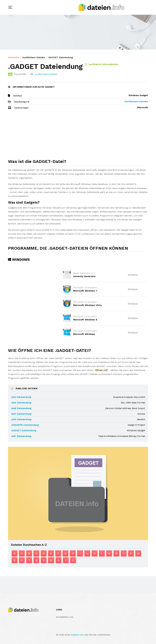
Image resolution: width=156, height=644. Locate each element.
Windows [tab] (19, 260)
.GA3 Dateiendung (21, 397)
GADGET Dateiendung (61, 57)
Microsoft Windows (84, 334)
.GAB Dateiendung (21, 408)
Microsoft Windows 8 (85, 320)
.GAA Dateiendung (21, 403)
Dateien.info (77, 635)
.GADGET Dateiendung (24, 430)
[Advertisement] (78, 135)
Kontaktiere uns (65, 617)
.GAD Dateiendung (21, 419)
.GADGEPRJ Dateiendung (25, 425)
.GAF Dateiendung (21, 436)
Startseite (14, 57)
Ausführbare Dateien (34, 57)
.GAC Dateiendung (21, 414)
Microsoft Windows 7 (85, 291)
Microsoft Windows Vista (87, 305)
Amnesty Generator (84, 276)
